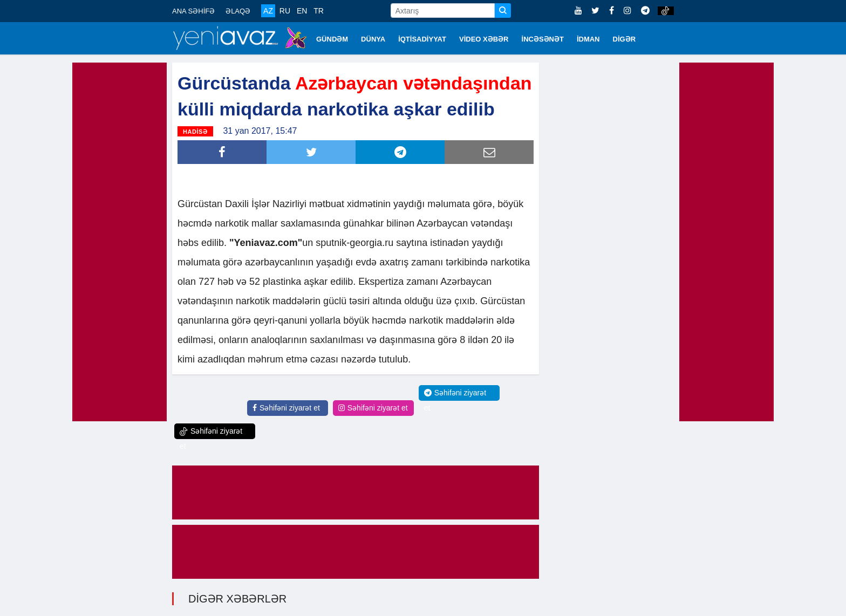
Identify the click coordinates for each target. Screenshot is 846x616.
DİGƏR (625, 39)
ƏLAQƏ (238, 11)
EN (302, 11)
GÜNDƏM (332, 39)
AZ (268, 11)
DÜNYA (373, 39)
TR (319, 11)
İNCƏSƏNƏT (543, 39)
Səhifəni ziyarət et (286, 408)
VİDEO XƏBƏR (484, 39)
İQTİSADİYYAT (422, 39)
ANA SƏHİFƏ (193, 11)
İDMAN (588, 39)
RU (285, 11)
